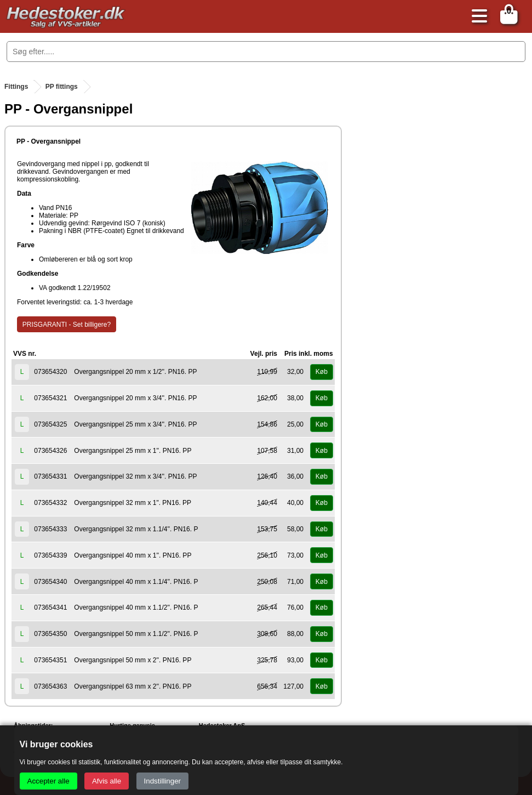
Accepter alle (48, 781)
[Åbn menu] (477, 17)
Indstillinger (162, 781)
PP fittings (62, 87)
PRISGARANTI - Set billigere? (67, 325)
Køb (322, 372)
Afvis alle (107, 781)
